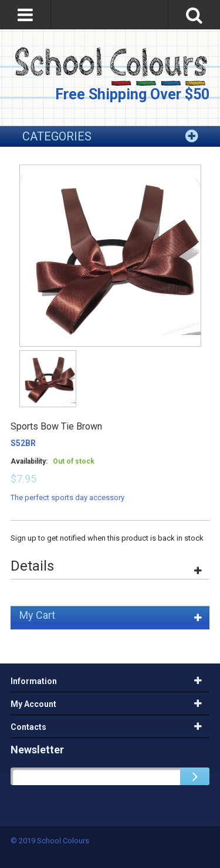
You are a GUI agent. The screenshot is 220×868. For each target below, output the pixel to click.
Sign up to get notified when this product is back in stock (107, 538)
